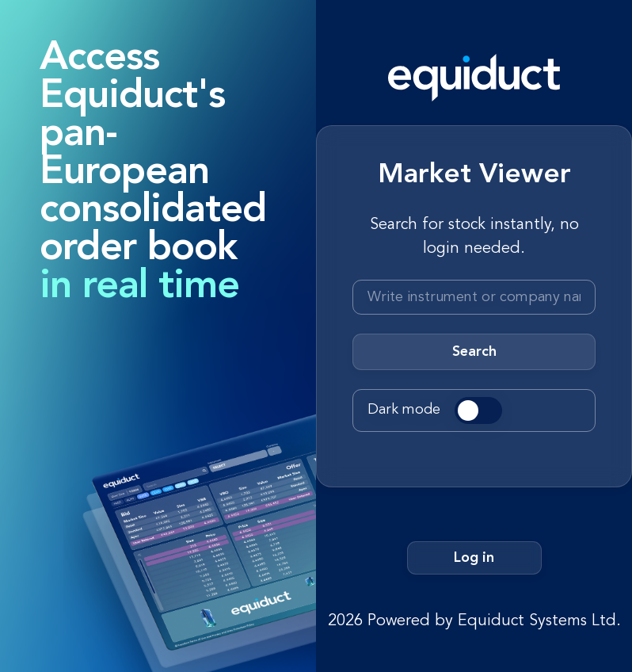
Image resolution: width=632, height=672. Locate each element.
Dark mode (404, 410)
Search (474, 352)
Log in (474, 558)
